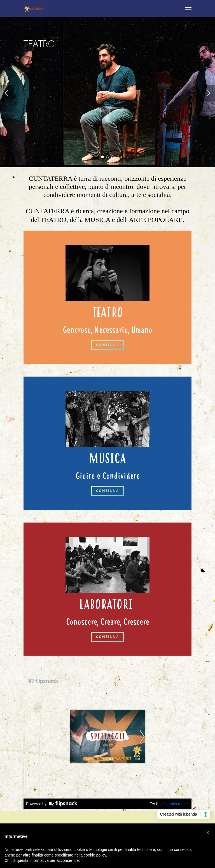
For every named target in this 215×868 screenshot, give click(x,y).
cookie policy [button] (95, 855)
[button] (208, 832)
